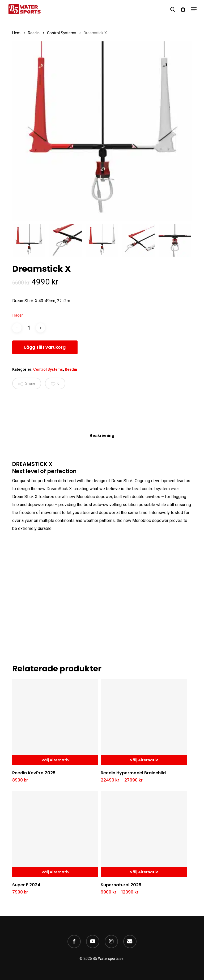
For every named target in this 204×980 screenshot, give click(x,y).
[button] (194, 9)
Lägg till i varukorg (45, 347)
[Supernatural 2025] (144, 834)
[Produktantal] (29, 328)
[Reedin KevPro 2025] (55, 722)
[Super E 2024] (55, 834)
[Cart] (183, 9)
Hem (16, 33)
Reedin (34, 33)
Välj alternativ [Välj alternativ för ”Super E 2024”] (55, 872)
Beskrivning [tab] (102, 435)
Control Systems (62, 33)
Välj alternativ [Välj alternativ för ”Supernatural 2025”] (144, 872)
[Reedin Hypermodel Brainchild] (144, 722)
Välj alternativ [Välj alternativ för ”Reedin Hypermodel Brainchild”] (144, 760)
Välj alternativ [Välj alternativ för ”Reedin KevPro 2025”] (55, 760)
